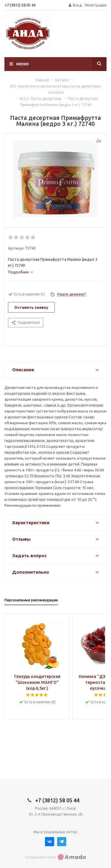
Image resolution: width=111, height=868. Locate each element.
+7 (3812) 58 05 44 (20, 5)
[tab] (20, 272)
